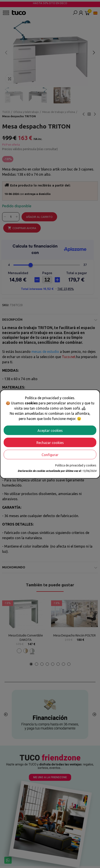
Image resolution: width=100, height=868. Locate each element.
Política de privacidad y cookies (76, 465)
